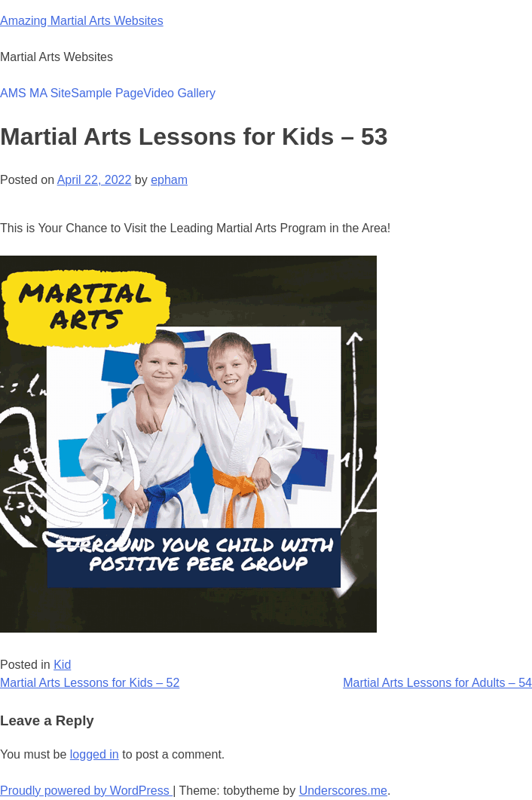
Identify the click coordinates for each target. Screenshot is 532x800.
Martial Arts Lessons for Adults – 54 (437, 683)
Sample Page (107, 93)
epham (169, 180)
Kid (62, 665)
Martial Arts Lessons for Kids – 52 (90, 683)
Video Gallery (179, 93)
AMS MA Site (35, 93)
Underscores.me (343, 791)
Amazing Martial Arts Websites (82, 21)
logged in (95, 754)
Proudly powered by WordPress (86, 791)
